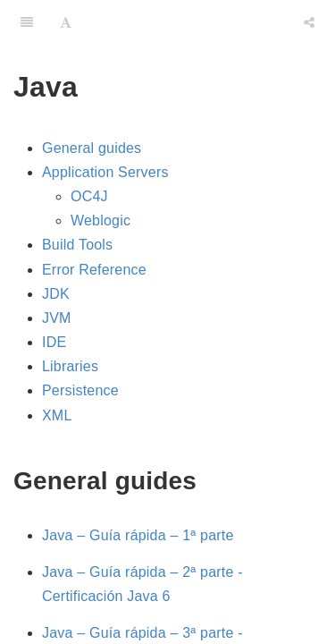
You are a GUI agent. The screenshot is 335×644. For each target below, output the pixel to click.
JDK (56, 294)
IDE (54, 342)
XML (57, 415)
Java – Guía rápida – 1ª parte (138, 535)
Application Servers (105, 172)
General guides (92, 148)
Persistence (80, 390)
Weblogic (100, 220)
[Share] (309, 22)
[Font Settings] (66, 22)
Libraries (70, 366)
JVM (57, 318)
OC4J (89, 196)
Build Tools (77, 245)
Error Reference (94, 270)
